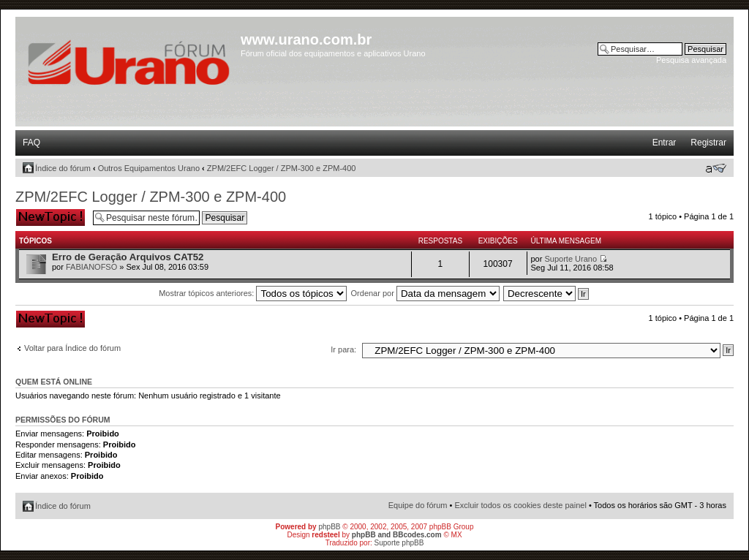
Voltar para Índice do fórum (72, 348)
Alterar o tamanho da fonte (716, 168)
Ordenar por (425, 293)
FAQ (31, 143)
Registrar (708, 143)
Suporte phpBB (399, 543)
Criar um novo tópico (50, 217)
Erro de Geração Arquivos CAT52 (128, 257)
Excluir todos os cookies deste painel (520, 505)
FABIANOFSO (91, 267)
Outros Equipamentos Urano (149, 168)
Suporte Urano (571, 259)
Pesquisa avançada (691, 60)
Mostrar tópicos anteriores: (253, 293)
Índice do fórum (63, 168)
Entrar (665, 143)
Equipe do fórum (418, 505)
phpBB (329, 527)
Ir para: (343, 349)
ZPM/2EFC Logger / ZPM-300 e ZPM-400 (282, 168)
